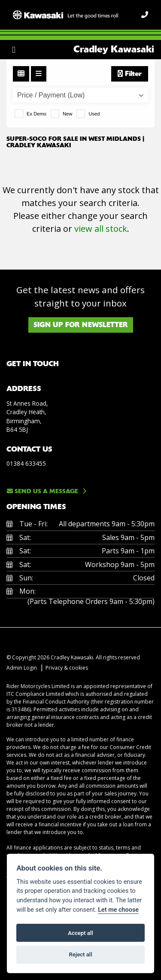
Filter (130, 74)
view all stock (101, 229)
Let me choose (118, 910)
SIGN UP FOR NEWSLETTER (81, 325)
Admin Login (22, 668)
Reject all (80, 954)
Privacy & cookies (67, 668)
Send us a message (43, 491)
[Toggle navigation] (14, 50)
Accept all (80, 933)
